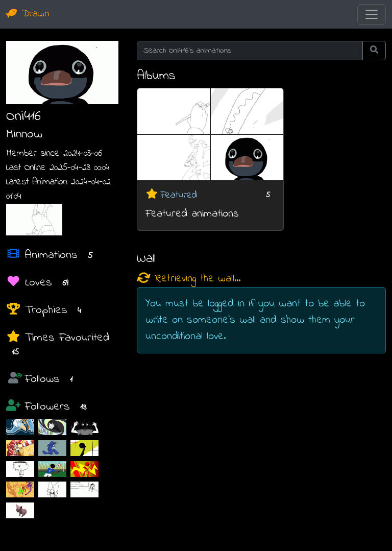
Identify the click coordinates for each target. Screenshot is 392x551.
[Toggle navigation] (372, 14)
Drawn (28, 14)
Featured (179, 195)
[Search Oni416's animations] (250, 51)
